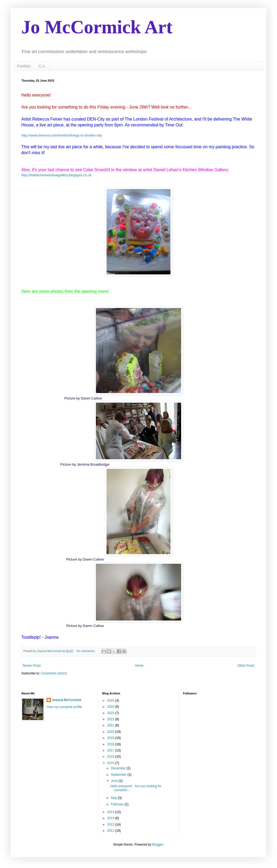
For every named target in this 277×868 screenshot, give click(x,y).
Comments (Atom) (54, 673)
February (118, 804)
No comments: (86, 651)
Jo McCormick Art (97, 27)
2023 (111, 713)
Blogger (158, 845)
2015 (111, 763)
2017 (111, 750)
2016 (111, 757)
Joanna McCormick (67, 700)
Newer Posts (32, 666)
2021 (111, 725)
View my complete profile (64, 707)
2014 (111, 812)
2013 (111, 818)
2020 (111, 732)
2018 (111, 744)
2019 (111, 738)
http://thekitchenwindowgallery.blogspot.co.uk (56, 175)
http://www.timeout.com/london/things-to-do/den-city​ (62, 135)
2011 (111, 831)
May (115, 798)
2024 (111, 707)
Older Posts (246, 666)
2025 (111, 701)
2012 (111, 825)
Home (139, 666)
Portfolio (24, 66)
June (115, 781)
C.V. (42, 66)
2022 (111, 719)
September (119, 775)
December (119, 768)
